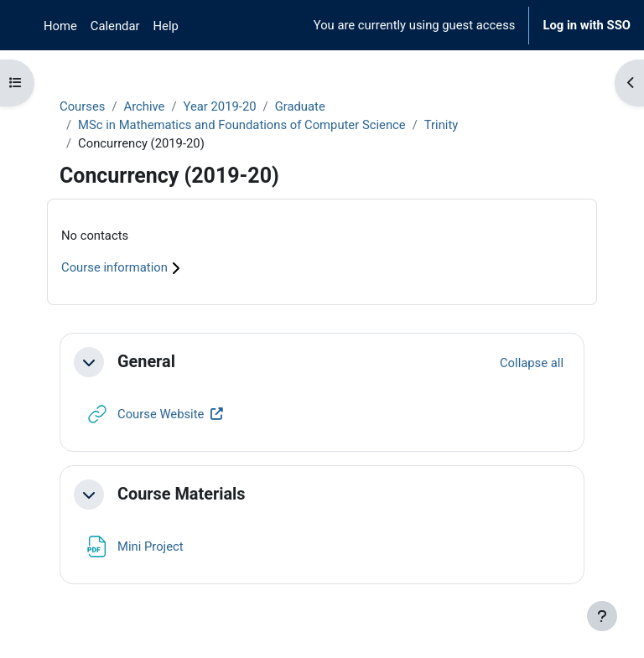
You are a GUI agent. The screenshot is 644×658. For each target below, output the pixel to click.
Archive (144, 106)
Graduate (300, 106)
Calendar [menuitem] (115, 26)
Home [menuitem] (60, 26)
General (146, 362)
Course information (123, 267)
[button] (89, 362)
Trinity (441, 125)
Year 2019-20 (220, 106)
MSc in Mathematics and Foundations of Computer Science (242, 125)
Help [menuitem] (166, 26)
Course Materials (182, 494)
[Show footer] (602, 616)
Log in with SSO (587, 25)
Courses (82, 106)
